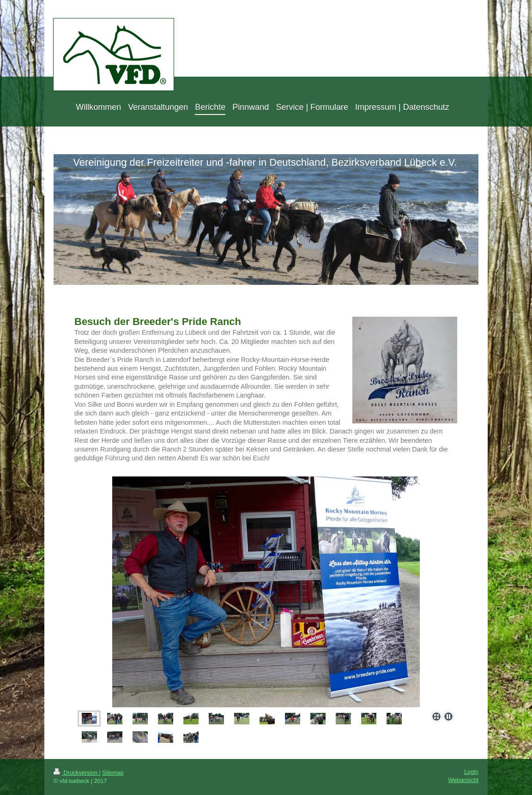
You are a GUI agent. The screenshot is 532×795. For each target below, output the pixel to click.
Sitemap (113, 773)
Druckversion (76, 773)
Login (471, 772)
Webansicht (463, 780)
